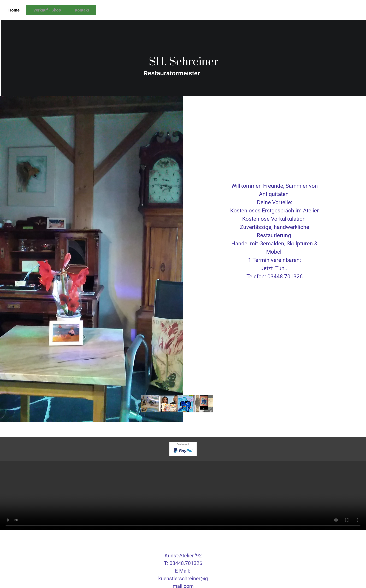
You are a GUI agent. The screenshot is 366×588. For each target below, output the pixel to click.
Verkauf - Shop (47, 10)
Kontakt (82, 10)
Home (14, 10)
